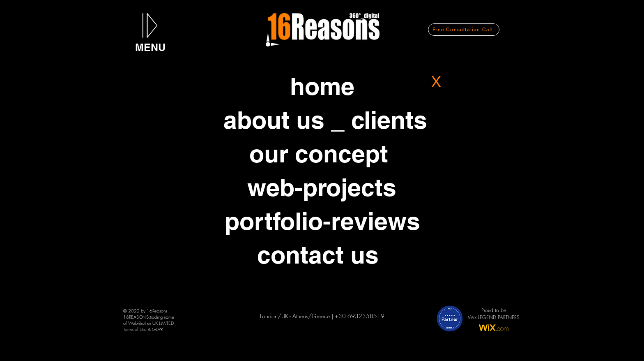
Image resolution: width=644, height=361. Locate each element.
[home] (322, 86)
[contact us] (318, 255)
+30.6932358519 (360, 316)
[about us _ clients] (325, 120)
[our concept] (319, 153)
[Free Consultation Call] (464, 30)
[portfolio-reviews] (322, 221)
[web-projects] (322, 187)
